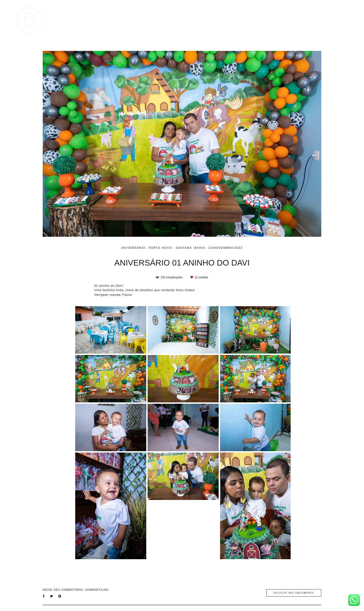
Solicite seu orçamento (294, 593)
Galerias (282, 21)
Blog (301, 21)
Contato (338, 21)
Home (238, 21)
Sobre (318, 21)
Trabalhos (259, 21)
